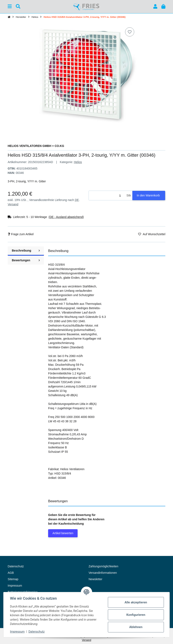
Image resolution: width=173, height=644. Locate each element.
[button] (155, 7)
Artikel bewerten (63, 533)
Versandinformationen (103, 573)
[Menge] (107, 195)
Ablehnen (136, 627)
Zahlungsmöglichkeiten (103, 566)
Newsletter (95, 579)
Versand (13, 204)
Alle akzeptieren (136, 602)
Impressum (17, 632)
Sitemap (13, 579)
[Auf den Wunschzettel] (130, 32)
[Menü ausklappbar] (10, 7)
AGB (11, 573)
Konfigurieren (136, 615)
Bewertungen (26, 260)
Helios (78, 162)
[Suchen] (18, 7)
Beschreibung (26, 251)
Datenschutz (37, 632)
